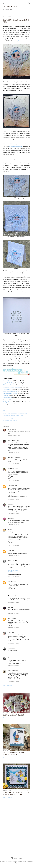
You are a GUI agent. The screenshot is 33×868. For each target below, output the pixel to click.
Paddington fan (12, 671)
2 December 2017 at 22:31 (14, 602)
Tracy (9, 518)
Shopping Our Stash (8, 381)
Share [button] (4, 411)
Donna (10, 633)
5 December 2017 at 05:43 (14, 643)
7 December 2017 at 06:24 (14, 681)
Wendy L (10, 429)
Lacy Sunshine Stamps (8, 418)
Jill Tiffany (11, 582)
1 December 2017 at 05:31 (14, 481)
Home (5, 9)
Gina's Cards (11, 486)
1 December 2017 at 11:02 (14, 525)
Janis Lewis (11, 658)
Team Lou (23, 418)
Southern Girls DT (17, 418)
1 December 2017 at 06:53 (14, 499)
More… (10, 9)
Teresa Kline (11, 561)
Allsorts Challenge (8, 398)
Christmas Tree (16, 413)
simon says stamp (15, 566)
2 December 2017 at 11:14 (14, 577)
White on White (13, 421)
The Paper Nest (6, 421)
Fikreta (10, 648)
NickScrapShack (12, 441)
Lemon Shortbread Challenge (10, 391)
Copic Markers (23, 413)
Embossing (13, 416)
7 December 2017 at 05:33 (14, 666)
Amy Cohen (11, 618)
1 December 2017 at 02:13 (14, 464)
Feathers (18, 416)
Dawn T (10, 551)
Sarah (9, 504)
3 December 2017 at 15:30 (14, 628)
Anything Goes (9, 413)
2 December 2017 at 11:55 (14, 591)
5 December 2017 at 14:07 (14, 653)
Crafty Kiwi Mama (11, 6)
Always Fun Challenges (9, 383)
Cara (9, 607)
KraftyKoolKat (12, 469)
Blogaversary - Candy (14, 715)
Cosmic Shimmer (6, 416)
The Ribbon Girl (7, 389)
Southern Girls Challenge (16, 146)
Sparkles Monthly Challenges (10, 393)
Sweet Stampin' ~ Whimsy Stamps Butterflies (14, 754)
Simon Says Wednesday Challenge (11, 387)
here (19, 41)
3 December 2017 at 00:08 (14, 613)
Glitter (21, 416)
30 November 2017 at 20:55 (14, 436)
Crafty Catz (6, 396)
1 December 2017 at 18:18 (14, 546)
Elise (9, 529)
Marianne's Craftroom (13, 457)
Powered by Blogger (17, 858)
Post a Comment (7, 685)
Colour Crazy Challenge (9, 385)
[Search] (29, 3)
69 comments (9, 718)
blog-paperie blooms (13, 570)
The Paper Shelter (7, 402)
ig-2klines (11, 572)
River (12, 400)
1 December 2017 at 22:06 (14, 556)
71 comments (9, 798)
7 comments (9, 758)
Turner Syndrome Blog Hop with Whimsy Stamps (16, 794)
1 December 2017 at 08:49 (14, 513)
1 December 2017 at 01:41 (14, 453)
